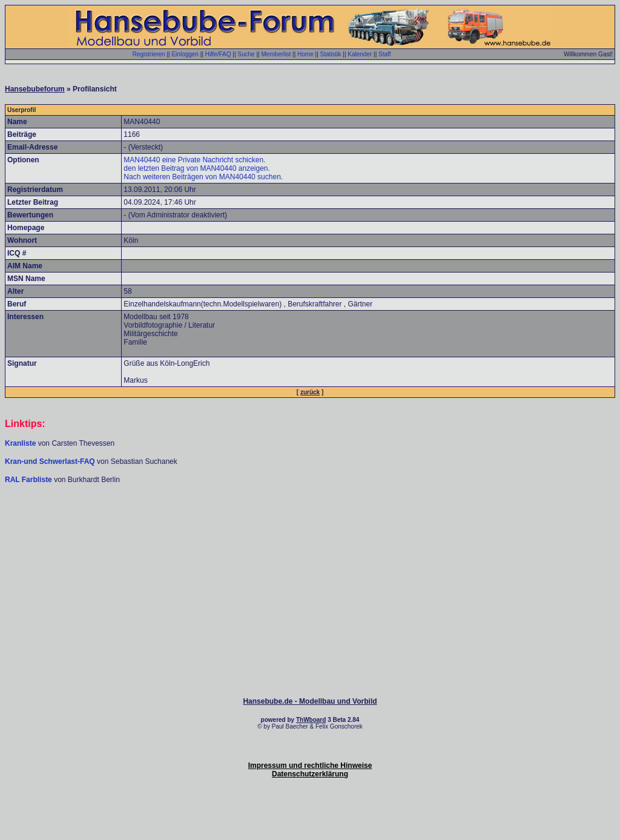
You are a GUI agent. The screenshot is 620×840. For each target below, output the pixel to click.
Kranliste (20, 443)
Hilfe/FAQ (218, 54)
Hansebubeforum (35, 89)
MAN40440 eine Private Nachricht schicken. (194, 160)
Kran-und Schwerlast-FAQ (51, 461)
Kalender (360, 54)
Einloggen (185, 54)
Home (305, 54)
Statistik (331, 54)
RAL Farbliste (29, 480)
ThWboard (311, 720)
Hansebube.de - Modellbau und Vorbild (310, 701)
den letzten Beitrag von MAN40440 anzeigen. (197, 168)
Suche (246, 54)
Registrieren (149, 54)
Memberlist (276, 54)
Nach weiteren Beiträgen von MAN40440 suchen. (203, 177)
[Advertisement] (310, 521)
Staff (384, 54)
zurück (310, 392)
